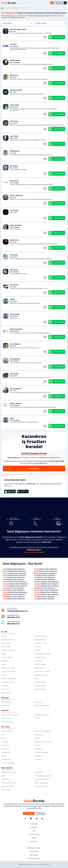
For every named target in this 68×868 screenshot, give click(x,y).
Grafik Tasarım (6, 779)
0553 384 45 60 (59, 159)
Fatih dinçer (14, 121)
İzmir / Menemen (14, 272)
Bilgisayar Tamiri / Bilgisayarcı (13, 8)
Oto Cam (37, 745)
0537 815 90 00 (59, 203)
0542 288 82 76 (59, 307)
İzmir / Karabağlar (15, 63)
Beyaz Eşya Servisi (7, 702)
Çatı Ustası (38, 650)
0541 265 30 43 (59, 37)
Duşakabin (5, 661)
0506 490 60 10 (59, 396)
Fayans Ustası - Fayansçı (8, 668)
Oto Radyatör (39, 756)
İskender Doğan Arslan (18, 29)
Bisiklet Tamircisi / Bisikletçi (43, 731)
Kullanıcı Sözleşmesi (34, 858)
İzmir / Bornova (14, 46)
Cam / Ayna (38, 647)
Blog (34, 831)
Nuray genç (14, 166)
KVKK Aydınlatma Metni (34, 848)
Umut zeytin (14, 374)
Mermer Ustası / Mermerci (42, 671)
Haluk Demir (14, 181)
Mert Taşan (14, 270)
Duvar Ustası (38, 661)
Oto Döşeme (5, 749)
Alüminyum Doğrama (41, 636)
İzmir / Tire (13, 31)
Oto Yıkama (38, 759)
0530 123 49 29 (59, 68)
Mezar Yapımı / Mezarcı (8, 786)
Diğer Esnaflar (39, 772)
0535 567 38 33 (59, 98)
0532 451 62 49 (59, 381)
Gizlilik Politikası (34, 851)
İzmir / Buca (13, 77)
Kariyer (34, 838)
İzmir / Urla (13, 198)
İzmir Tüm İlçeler (17, 23)
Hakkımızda (34, 824)
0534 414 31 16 (59, 144)
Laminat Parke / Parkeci (8, 671)
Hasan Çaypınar (15, 389)
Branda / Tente (6, 647)
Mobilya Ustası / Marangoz (9, 679)
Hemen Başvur (34, 469)
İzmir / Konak (13, 123)
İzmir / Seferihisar (15, 361)
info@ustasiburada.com (18, 611)
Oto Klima (4, 756)
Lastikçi (37, 738)
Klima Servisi (38, 702)
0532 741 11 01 (59, 233)
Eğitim (3, 776)
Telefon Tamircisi (6, 718)
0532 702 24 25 (59, 411)
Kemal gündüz (15, 359)
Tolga (12, 418)
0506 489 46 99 (59, 322)
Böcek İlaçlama (6, 643)
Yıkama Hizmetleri (40, 689)
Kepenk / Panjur (39, 668)
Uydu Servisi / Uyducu (8, 722)
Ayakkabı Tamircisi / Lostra (9, 772)
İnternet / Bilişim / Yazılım (9, 783)
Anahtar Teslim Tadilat (8, 640)
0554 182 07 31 (59, 53)
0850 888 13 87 (13, 617)
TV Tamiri (37, 718)
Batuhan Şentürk (16, 329)
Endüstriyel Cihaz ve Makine (43, 776)
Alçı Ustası (4, 636)
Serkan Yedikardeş (16, 196)
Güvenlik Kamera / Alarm (42, 715)
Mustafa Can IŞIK (16, 90)
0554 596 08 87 (59, 83)
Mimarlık (4, 675)
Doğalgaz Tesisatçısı (41, 657)
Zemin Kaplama (6, 693)
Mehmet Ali (14, 75)
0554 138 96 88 (59, 218)
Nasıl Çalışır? (34, 827)
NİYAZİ (12, 299)
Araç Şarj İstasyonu (7, 731)
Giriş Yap (58, 3)
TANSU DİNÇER (15, 60)
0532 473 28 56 (59, 174)
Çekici (3, 735)
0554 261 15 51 (59, 188)
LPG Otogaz (5, 742)
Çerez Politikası (34, 855)
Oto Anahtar (5, 745)
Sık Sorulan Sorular (34, 834)
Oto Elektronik (6, 752)
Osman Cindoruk (16, 403)
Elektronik (5, 710)
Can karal (13, 44)
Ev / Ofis (4, 632)
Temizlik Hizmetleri (40, 686)
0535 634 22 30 (59, 277)
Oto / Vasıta (6, 727)
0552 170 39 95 (59, 248)
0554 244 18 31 (59, 352)
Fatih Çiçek (14, 255)
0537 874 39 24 (59, 292)
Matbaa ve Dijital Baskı (41, 783)
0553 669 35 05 (59, 367)
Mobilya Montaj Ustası (41, 675)
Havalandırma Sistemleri (42, 779)
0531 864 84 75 (59, 114)
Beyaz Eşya (5, 698)
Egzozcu (4, 738)
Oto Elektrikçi (39, 749)
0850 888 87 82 (13, 624)
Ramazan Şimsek (16, 225)
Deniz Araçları (39, 735)
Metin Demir (14, 240)
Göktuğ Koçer (15, 151)
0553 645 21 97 (59, 426)
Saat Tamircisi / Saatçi (41, 786)
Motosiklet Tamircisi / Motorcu (43, 742)
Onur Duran (14, 285)
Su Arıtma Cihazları (40, 682)
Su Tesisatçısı (5, 686)
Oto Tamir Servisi (6, 759)
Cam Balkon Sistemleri (8, 650)
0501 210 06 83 (59, 129)
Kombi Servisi (5, 706)
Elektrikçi (4, 664)
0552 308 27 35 (59, 337)
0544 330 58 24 (59, 263)
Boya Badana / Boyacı (41, 643)
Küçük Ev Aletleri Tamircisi (42, 706)
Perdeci (37, 679)
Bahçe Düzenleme (40, 640)
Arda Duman (14, 210)
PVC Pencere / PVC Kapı (8, 682)
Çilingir (3, 654)
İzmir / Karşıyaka (14, 183)
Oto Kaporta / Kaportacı (42, 752)
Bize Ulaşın (34, 841)
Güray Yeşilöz (15, 314)
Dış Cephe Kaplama (7, 657)
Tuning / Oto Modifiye (8, 763)
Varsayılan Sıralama (51, 23)
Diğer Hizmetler (7, 768)
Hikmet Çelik (14, 105)
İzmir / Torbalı (14, 168)
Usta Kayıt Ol (29, 813)
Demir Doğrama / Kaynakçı (42, 654)
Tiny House (5, 689)
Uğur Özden (14, 136)
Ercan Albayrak (15, 344)
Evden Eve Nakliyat (40, 664)
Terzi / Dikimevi (6, 790)
